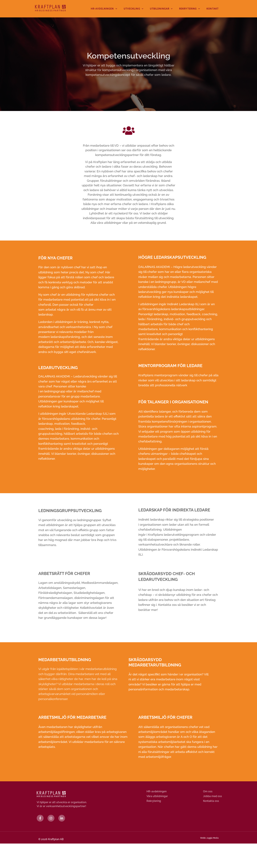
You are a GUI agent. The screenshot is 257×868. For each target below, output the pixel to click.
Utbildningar (161, 9)
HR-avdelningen (104, 9)
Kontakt (213, 9)
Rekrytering (190, 9)
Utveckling (134, 9)
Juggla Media (213, 839)
